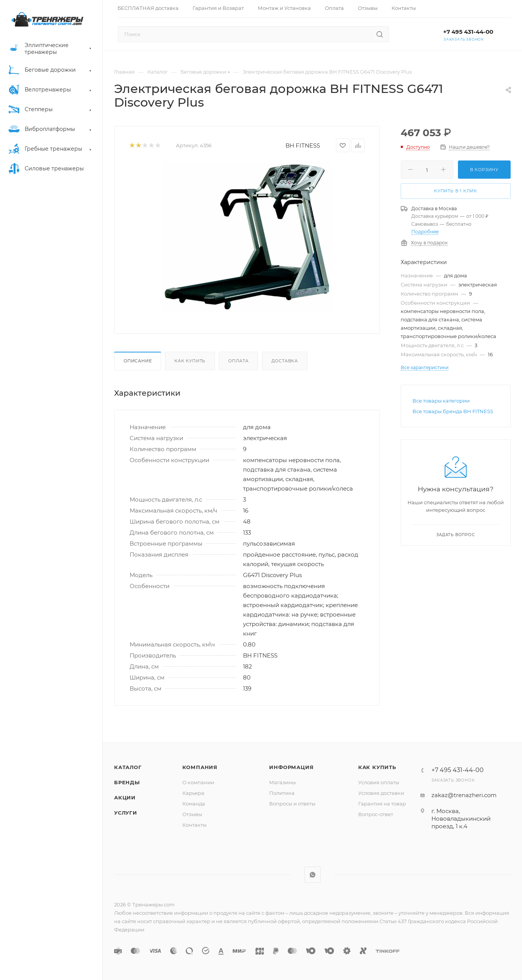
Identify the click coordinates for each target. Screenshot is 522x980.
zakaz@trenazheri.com (464, 795)
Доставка (285, 361)
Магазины (282, 782)
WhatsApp (313, 875)
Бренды (127, 782)
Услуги (126, 813)
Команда (194, 804)
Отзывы (192, 814)
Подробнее (425, 232)
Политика (282, 793)
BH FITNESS (303, 146)
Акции (125, 798)
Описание (138, 361)
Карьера (193, 793)
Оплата (238, 361)
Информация (291, 767)
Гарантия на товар (382, 804)
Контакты (194, 825)
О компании (198, 782)
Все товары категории (441, 401)
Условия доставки (381, 793)
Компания (200, 767)
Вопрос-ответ (376, 814)
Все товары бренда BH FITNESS (453, 411)
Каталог (128, 767)
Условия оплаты (379, 782)
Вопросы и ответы (292, 804)
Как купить (190, 361)
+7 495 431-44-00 (468, 32)
